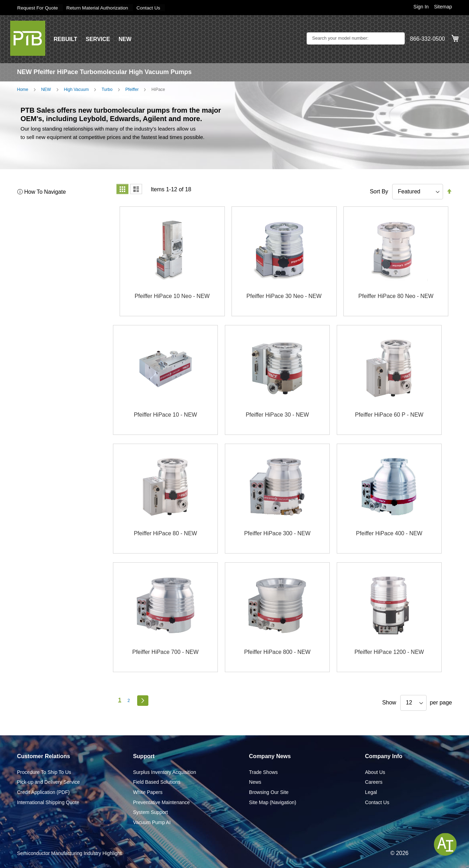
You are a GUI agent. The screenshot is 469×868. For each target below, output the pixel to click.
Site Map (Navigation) (273, 802)
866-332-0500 (428, 39)
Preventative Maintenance (161, 802)
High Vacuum (76, 89)
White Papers (148, 792)
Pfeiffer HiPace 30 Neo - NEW (284, 296)
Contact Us (151, 8)
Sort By (379, 191)
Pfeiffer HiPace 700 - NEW (165, 652)
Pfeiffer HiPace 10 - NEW (165, 415)
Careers (374, 782)
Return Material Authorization (99, 8)
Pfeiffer (132, 89)
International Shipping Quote (48, 802)
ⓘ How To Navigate (42, 191)
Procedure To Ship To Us (44, 772)
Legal (371, 792)
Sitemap (443, 7)
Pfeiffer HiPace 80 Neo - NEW (396, 296)
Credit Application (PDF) (43, 792)
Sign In (421, 7)
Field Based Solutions (157, 782)
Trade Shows (263, 772)
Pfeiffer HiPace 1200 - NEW (389, 652)
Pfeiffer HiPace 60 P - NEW (389, 415)
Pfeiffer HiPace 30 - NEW (277, 415)
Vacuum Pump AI (152, 822)
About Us (375, 772)
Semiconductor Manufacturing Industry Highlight (69, 853)
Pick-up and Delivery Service (49, 782)
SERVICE (99, 39)
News (255, 782)
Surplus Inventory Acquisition (165, 772)
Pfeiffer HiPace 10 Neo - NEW (172, 296)
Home (23, 89)
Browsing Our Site (269, 792)
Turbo (107, 89)
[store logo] (28, 38)
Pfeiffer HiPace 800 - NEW (277, 652)
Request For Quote (38, 8)
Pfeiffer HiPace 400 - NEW (389, 533)
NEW (126, 39)
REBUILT (66, 39)
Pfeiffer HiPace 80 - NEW (165, 533)
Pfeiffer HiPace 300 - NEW (277, 533)
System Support (150, 812)
